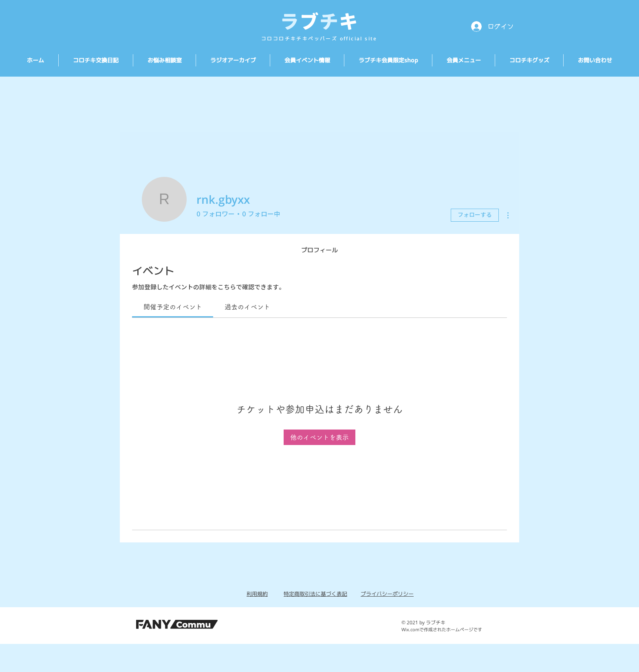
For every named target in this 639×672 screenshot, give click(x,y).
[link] (173, 307)
